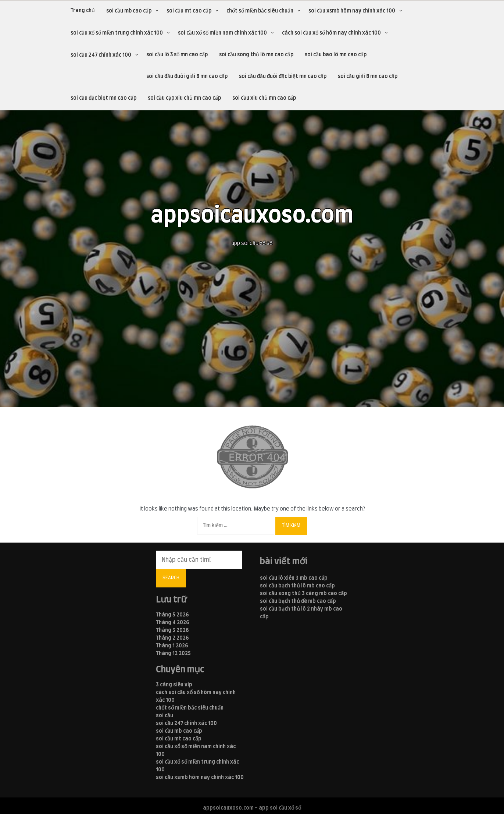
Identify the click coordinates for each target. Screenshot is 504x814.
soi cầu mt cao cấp (189, 11)
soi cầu (165, 716)
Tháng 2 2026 (172, 638)
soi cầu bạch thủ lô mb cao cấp (297, 586)
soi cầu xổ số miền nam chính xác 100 (222, 33)
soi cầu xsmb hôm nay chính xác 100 (352, 11)
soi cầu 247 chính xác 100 (101, 55)
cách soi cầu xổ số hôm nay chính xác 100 (331, 33)
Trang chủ (83, 11)
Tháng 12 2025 (173, 654)
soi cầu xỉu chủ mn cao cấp (264, 98)
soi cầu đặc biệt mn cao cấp (103, 98)
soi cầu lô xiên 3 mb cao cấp (294, 578)
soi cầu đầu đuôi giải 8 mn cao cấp (187, 77)
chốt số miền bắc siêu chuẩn (260, 11)
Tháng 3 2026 (172, 630)
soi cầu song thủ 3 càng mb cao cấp (303, 594)
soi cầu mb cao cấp (129, 11)
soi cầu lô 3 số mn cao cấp (177, 55)
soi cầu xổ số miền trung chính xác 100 (117, 33)
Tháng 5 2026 (172, 615)
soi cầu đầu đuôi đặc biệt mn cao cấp (283, 77)
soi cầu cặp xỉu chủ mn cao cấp (184, 98)
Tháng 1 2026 (172, 646)
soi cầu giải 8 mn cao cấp (368, 77)
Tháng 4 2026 (173, 623)
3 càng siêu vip (174, 685)
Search (171, 578)
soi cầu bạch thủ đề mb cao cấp (298, 601)
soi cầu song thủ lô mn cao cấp (256, 55)
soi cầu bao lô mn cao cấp (336, 55)
